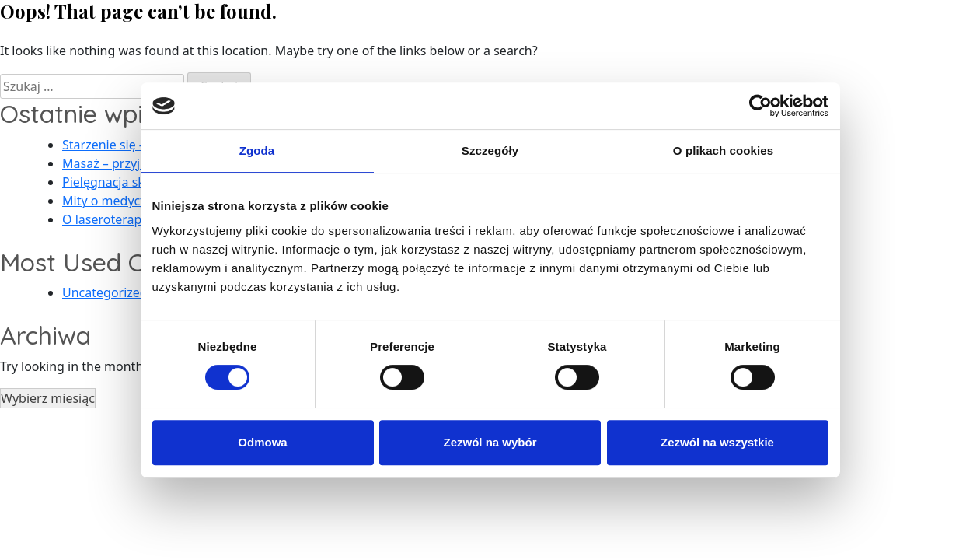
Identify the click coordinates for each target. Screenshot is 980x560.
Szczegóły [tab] (490, 150)
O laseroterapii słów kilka (135, 219)
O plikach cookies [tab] (723, 150)
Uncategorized (105, 292)
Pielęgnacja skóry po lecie (137, 182)
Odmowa (262, 442)
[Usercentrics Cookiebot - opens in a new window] (760, 106)
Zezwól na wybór (490, 442)
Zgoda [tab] (257, 150)
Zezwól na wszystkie (717, 442)
